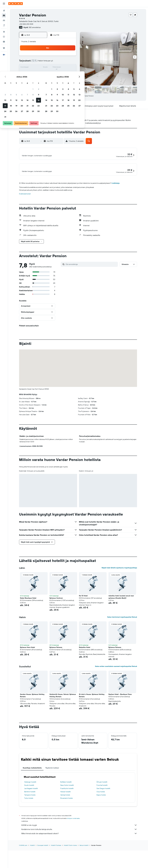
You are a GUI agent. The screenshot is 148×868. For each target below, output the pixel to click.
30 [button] (70, 79)
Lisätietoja (116, 203)
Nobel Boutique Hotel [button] (28, 618)
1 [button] (65, 56)
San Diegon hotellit (103, 809)
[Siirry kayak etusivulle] (16, 4)
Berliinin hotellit (30, 812)
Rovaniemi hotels (66, 818)
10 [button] (37, 68)
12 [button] (48, 68)
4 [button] (42, 62)
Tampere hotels (30, 815)
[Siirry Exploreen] (4, 32)
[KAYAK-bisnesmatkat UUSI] (4, 42)
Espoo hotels (101, 815)
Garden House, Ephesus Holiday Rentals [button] (32, 716)
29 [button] (65, 79)
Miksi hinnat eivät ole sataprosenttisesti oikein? (79, 854)
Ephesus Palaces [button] (56, 668)
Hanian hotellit (66, 812)
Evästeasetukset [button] (25, 214)
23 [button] (70, 73)
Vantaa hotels (65, 815)
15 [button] (65, 68)
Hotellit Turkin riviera (70, 866)
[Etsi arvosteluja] (91, 285)
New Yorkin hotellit (67, 805)
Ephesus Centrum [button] (56, 618)
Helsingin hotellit (30, 802)
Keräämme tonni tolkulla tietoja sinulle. (79, 849)
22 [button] (65, 73)
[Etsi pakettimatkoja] (4, 25)
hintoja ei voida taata (73, 839)
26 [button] (48, 79)
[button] (4, 4)
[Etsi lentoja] (4, 11)
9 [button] (70, 62)
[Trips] (4, 48)
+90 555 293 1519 (26, 24)
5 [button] (48, 62)
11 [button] (42, 68)
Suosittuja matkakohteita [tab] (32, 788)
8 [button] (65, 62)
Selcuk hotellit (84, 866)
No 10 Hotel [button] (83, 616)
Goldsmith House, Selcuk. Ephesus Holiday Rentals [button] (63, 716)
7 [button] (59, 62)
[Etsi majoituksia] (4, 15)
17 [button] (37, 73)
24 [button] (37, 79)
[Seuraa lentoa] (4, 37)
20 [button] (54, 73)
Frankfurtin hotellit (67, 809)
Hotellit (32, 866)
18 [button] (42, 73)
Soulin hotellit (29, 805)
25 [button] (42, 79)
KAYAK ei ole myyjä (79, 845)
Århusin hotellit (102, 802)
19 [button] (48, 73)
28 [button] (59, 79)
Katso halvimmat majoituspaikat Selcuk (122, 637)
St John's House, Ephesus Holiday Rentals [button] (92, 716)
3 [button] (37, 62)
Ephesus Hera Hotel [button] (27, 668)
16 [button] (70, 68)
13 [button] (54, 68)
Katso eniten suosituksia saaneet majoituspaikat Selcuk (116, 687)
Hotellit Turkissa (56, 866)
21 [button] (59, 73)
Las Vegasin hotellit (31, 809)
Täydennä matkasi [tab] (52, 788)
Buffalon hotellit (66, 802)
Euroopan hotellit (43, 866)
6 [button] (54, 62)
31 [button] (37, 84)
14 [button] (59, 68)
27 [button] (54, 79)
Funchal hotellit (102, 805)
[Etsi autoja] (4, 20)
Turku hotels (29, 818)
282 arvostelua (35, 27)
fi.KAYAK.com (23, 866)
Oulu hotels (101, 812)
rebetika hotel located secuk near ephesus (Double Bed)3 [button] (121, 617)
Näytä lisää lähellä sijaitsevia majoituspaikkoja (119, 588)
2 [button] (70, 56)
